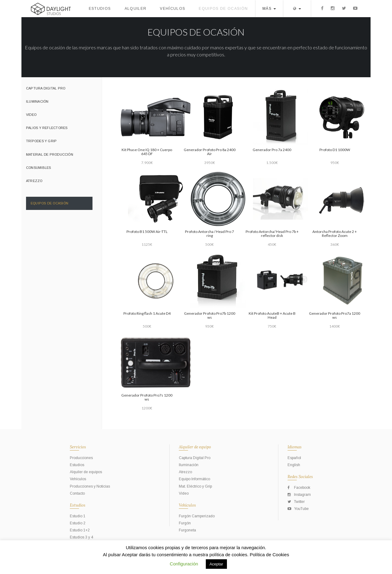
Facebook (299, 488)
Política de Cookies (269, 555)
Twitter (296, 502)
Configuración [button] (184, 564)
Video (31, 115)
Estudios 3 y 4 (81, 537)
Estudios (100, 9)
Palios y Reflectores (47, 128)
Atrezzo (34, 181)
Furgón (185, 523)
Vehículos (173, 9)
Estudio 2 (78, 523)
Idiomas (295, 447)
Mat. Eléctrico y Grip (195, 486)
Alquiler (136, 9)
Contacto (77, 493)
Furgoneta (187, 530)
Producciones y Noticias (90, 486)
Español (294, 458)
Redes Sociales (300, 477)
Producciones (81, 458)
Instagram (299, 495)
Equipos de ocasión (223, 9)
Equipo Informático (194, 479)
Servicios (78, 447)
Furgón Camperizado (197, 516)
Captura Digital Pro (46, 88)
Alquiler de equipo (195, 447)
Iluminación (37, 101)
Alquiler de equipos (86, 472)
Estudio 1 (78, 516)
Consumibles (38, 168)
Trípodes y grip (41, 141)
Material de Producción (50, 154)
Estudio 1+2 (80, 530)
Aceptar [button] (216, 564)
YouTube (298, 509)
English (294, 465)
